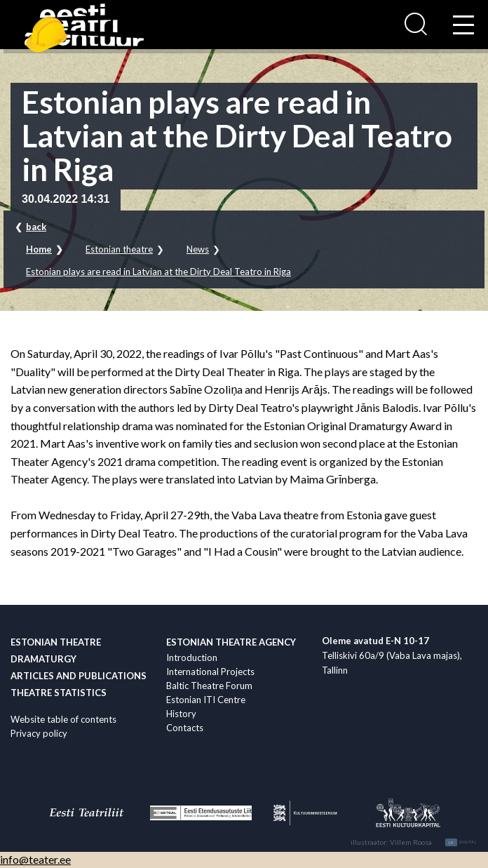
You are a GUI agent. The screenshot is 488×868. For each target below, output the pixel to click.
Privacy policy (39, 733)
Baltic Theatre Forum (209, 686)
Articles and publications (79, 676)
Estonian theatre (119, 249)
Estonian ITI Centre (206, 700)
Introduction (192, 657)
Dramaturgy (43, 659)
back (36, 227)
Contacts (185, 728)
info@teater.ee (35, 859)
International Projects (210, 672)
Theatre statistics (59, 693)
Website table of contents (63, 719)
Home (39, 249)
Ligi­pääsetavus (361, 25)
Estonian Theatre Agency (231, 642)
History (181, 714)
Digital (461, 842)
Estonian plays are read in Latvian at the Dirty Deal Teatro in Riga (158, 272)
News (198, 249)
